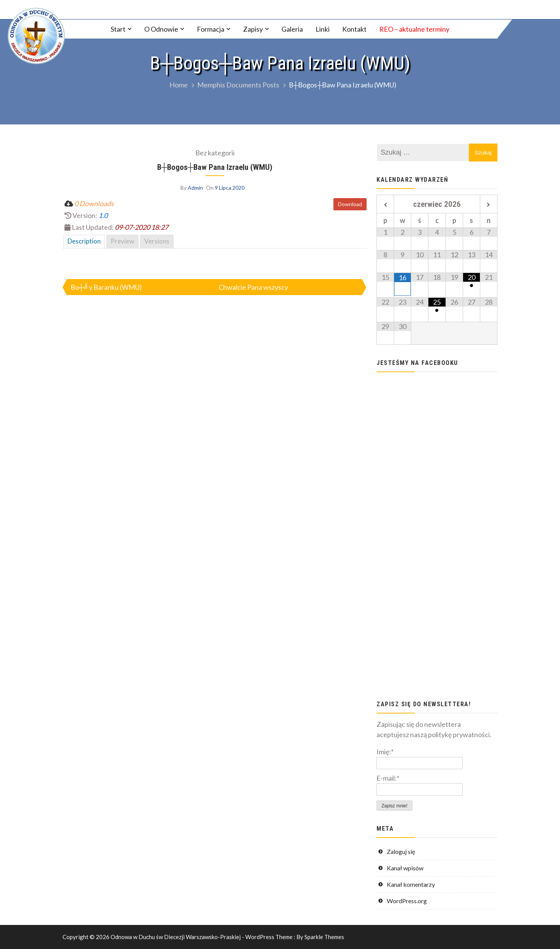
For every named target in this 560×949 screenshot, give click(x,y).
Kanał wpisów (405, 868)
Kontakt (354, 29)
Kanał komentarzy (411, 884)
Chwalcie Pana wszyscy (253, 287)
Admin (195, 188)
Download (350, 204)
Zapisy (253, 29)
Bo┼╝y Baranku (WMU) (106, 287)
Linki (323, 29)
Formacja (211, 29)
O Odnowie (161, 29)
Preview (122, 241)
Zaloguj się (401, 851)
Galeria (292, 29)
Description (84, 241)
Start (118, 29)
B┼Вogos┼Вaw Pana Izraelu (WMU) (215, 167)
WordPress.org (407, 901)
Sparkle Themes (324, 937)
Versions (157, 241)
